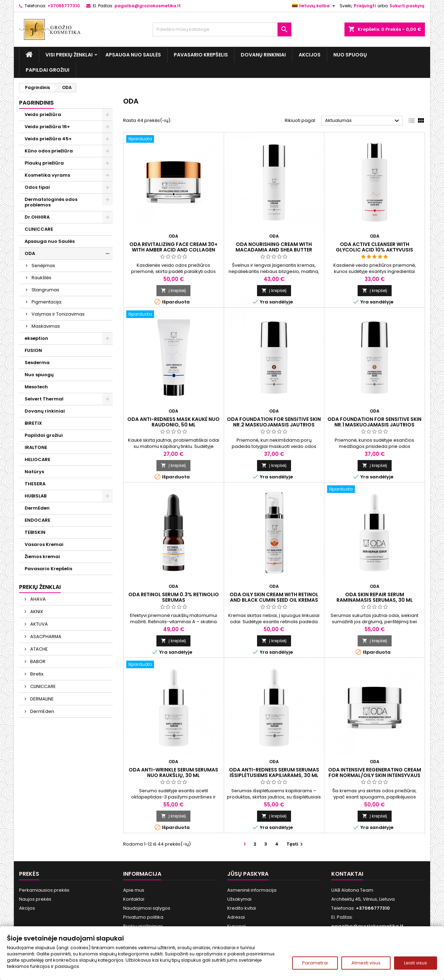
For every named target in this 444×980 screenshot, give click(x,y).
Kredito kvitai (242, 908)
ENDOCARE (37, 520)
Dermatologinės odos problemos (51, 202)
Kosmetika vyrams (47, 175)
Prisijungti (365, 6)
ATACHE (39, 649)
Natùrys (34, 472)
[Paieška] (222, 29)
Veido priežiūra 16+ (47, 127)
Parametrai (315, 963)
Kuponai (237, 926)
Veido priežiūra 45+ (48, 139)
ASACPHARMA (45, 637)
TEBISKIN (35, 532)
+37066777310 (64, 6)
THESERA (35, 484)
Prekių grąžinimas (143, 926)
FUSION (33, 350)
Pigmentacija (46, 302)
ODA (30, 253)
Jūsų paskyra (248, 874)
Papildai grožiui (48, 70)
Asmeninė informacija (252, 890)
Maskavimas (46, 326)
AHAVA (37, 599)
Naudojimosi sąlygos (147, 908)
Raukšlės (41, 278)
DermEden (37, 508)
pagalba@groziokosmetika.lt (148, 6)
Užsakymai (239, 899)
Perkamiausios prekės (44, 890)
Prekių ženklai (40, 587)
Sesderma (37, 363)
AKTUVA (39, 624)
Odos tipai (37, 187)
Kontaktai (134, 899)
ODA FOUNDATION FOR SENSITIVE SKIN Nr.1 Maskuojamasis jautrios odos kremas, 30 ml (374, 425)
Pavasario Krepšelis (201, 55)
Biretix (36, 674)
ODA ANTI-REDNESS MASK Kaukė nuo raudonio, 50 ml (173, 422)
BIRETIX (33, 423)
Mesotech (36, 387)
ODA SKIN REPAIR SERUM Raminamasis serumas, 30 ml (375, 597)
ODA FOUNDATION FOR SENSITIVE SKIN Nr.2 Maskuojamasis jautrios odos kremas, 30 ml (274, 425)
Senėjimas (43, 266)
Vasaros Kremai (44, 544)
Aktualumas (363, 121)
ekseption (36, 338)
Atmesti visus (366, 963)
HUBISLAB (36, 496)
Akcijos (310, 55)
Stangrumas (45, 290)
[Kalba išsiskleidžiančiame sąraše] (314, 6)
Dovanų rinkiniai (263, 55)
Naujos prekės (35, 899)
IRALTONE (36, 447)
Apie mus (134, 890)
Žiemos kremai (42, 557)
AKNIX (36, 612)
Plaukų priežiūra (44, 163)
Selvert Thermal (44, 399)
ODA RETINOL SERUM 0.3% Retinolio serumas (174, 597)
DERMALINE (41, 699)
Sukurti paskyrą (407, 6)
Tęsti (296, 844)
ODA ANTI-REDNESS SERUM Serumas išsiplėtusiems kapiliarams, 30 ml (274, 772)
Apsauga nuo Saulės (133, 55)
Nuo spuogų (350, 55)
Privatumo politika (143, 917)
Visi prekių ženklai (69, 55)
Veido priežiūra (43, 114)
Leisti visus (416, 963)
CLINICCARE (39, 229)
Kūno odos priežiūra (49, 151)
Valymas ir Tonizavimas (58, 314)
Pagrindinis (36, 103)
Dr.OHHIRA (37, 217)
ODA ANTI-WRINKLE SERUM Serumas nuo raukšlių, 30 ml (173, 772)
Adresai (236, 917)
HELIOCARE (37, 460)
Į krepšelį (173, 290)
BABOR (37, 661)
